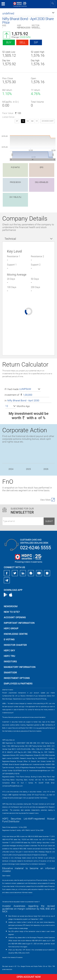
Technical (10, 239)
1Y (37, 121)
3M (32, 121)
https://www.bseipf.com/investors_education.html (18, 896)
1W (28, 121)
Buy (9, 42)
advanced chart (48, 121)
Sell (22, 42)
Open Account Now (29, 977)
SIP (36, 42)
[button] (28, 13)
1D (23, 121)
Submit (49, 521)
